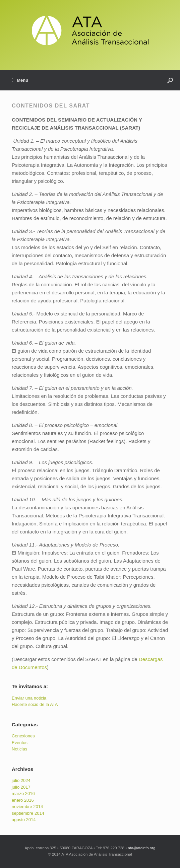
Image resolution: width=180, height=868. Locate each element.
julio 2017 (21, 787)
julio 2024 (21, 780)
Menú (20, 80)
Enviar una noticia (29, 698)
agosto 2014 (24, 820)
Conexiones (23, 736)
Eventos (20, 743)
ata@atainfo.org (141, 848)
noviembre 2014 (27, 807)
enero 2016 (23, 800)
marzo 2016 (23, 793)
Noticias (19, 749)
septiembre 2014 (28, 813)
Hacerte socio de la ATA (35, 704)
